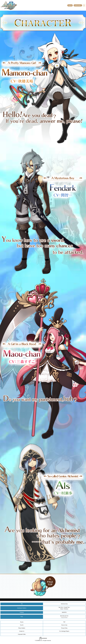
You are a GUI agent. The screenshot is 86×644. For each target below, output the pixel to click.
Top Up (70, 5)
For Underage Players (64, 631)
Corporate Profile (22, 634)
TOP (64, 622)
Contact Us (22, 631)
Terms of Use (64, 625)
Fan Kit (22, 625)
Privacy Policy (64, 628)
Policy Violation (22, 628)
